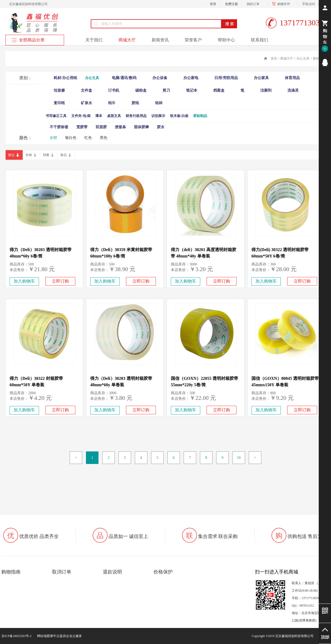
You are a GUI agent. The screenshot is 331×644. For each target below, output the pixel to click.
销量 (46, 155)
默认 (11, 155)
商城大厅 (287, 58)
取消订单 (62, 572)
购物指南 (11, 572)
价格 (29, 155)
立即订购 (60, 281)
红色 (88, 138)
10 (239, 458)
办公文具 (303, 58)
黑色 (104, 138)
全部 (53, 138)
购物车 (282, 4)
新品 (64, 155)
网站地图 (43, 636)
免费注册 (231, 4)
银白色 (71, 138)
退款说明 (112, 572)
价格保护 (163, 572)
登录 (213, 4)
